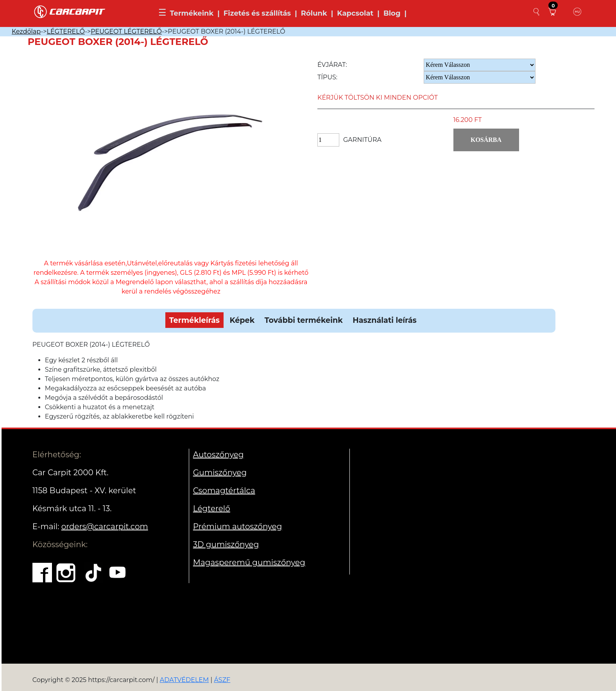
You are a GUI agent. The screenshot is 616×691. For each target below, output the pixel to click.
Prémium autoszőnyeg (238, 526)
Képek (242, 320)
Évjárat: (332, 65)
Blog (392, 13)
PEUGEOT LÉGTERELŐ (126, 31)
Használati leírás (384, 320)
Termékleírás (194, 320)
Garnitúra (362, 140)
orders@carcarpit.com (105, 526)
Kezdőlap (26, 31)
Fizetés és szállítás (257, 13)
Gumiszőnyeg (220, 473)
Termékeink (192, 13)
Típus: (327, 77)
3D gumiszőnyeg (226, 544)
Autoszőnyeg (218, 455)
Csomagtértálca (224, 491)
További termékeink (304, 320)
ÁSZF (222, 680)
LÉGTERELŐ (66, 31)
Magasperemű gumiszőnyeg (249, 562)
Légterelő (212, 508)
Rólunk (314, 13)
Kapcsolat (355, 13)
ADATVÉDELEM (184, 680)
